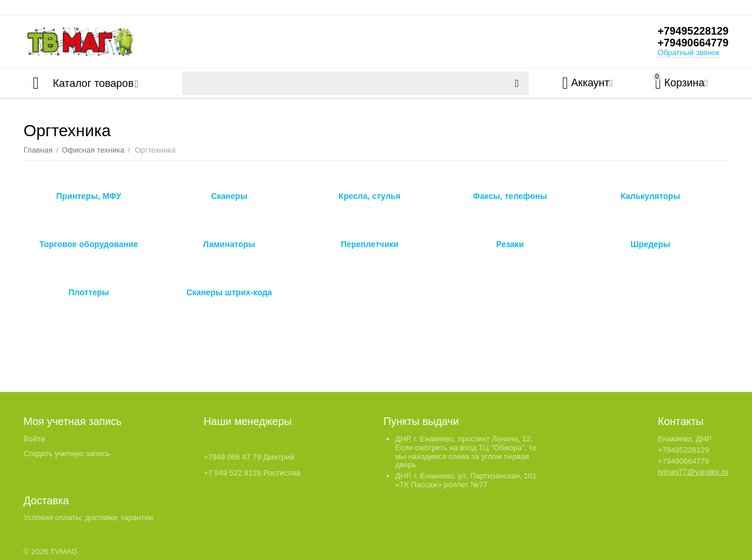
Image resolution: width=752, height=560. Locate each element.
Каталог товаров (93, 83)
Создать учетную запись (67, 453)
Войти (34, 439)
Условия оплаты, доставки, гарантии (88, 517)
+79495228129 (693, 31)
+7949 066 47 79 (232, 457)
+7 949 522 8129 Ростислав (252, 473)
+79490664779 (693, 43)
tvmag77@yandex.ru (693, 472)
